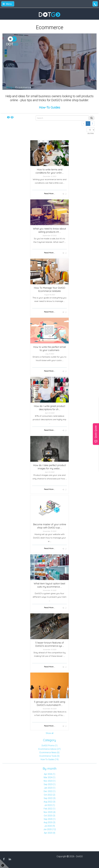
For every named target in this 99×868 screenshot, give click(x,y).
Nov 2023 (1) (50, 781)
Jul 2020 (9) (50, 826)
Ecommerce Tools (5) (49, 756)
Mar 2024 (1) (49, 777)
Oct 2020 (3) (49, 816)
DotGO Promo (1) (50, 746)
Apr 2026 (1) (50, 774)
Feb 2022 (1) (49, 809)
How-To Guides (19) (50, 759)
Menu (7, 4)
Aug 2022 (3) (49, 802)
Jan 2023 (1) (50, 788)
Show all (50, 733)
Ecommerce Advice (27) (49, 749)
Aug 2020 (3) (49, 822)
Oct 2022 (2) (49, 795)
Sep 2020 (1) (50, 819)
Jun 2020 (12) (50, 829)
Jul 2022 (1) (50, 805)
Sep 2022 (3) (50, 798)
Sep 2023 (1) (50, 784)
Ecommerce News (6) (49, 752)
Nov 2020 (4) (50, 812)
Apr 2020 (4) (50, 833)
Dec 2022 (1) (50, 791)
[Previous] (84, 124)
